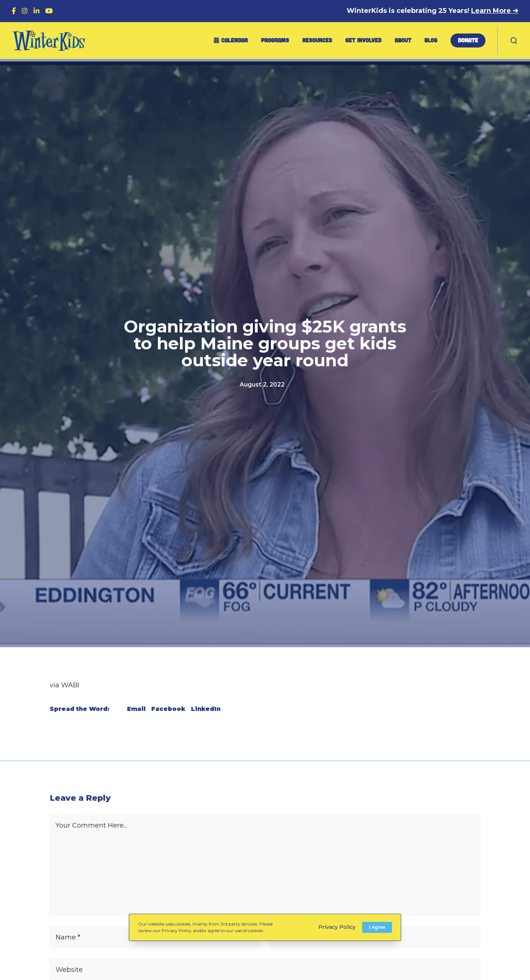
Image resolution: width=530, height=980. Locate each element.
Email (136, 709)
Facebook (168, 709)
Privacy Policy (337, 927)
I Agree (377, 927)
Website (69, 970)
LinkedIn (206, 709)
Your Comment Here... (91, 825)
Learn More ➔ (495, 11)
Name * (68, 937)
